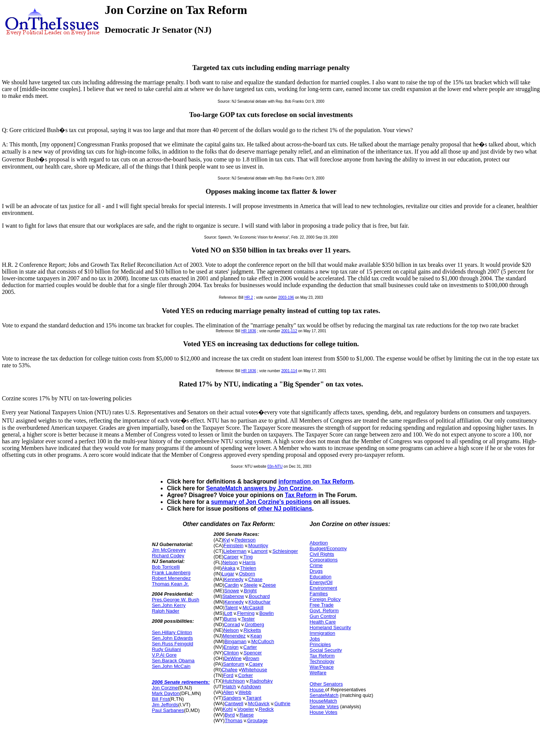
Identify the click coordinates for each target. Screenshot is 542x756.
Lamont (260, 551)
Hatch (230, 687)
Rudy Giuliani (166, 649)
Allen (228, 692)
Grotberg (254, 624)
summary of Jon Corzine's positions (261, 502)
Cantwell (234, 704)
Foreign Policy (325, 599)
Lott (228, 613)
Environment (324, 588)
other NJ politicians (285, 509)
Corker (246, 675)
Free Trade (322, 605)
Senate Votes (324, 707)
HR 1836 (249, 331)
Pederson (245, 540)
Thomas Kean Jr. (170, 584)
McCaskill (253, 608)
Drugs (316, 571)
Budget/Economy (328, 548)
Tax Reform (301, 495)
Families (319, 594)
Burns (230, 619)
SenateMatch (324, 695)
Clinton (231, 653)
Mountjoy (258, 545)
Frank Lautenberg (171, 573)
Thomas (234, 720)
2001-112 (289, 331)
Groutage (257, 720)
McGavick (259, 704)
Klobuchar (260, 602)
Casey (256, 664)
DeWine (233, 658)
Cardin (231, 585)
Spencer (253, 653)
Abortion (319, 543)
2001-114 (289, 371)
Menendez (234, 636)
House (317, 690)
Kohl (228, 709)
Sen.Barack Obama (173, 661)
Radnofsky (261, 681)
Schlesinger (285, 551)
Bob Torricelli (166, 567)
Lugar (228, 574)
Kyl (227, 540)
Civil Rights (322, 554)
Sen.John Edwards (172, 638)
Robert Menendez (171, 578)
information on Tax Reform (316, 481)
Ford (228, 675)
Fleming (246, 613)
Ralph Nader (165, 611)
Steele (250, 585)
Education (321, 577)
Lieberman (235, 551)
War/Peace (322, 667)
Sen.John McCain (171, 666)
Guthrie (282, 704)
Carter (250, 647)
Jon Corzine (165, 688)
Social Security (326, 650)
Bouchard (259, 596)
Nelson (230, 562)
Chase (256, 579)
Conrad (232, 624)
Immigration (323, 633)
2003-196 (286, 297)
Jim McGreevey (169, 550)
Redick (266, 709)
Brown (252, 658)
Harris (249, 562)
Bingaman (235, 641)
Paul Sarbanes (168, 710)
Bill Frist (160, 699)
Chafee (230, 670)
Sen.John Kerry (169, 605)
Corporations (324, 560)
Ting (248, 557)
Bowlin (266, 613)
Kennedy (234, 579)
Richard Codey (168, 556)
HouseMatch (324, 701)
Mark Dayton (166, 693)
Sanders (232, 698)
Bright (250, 591)
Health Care (323, 622)
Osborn (247, 574)
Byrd (230, 715)
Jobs (315, 639)
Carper (231, 557)
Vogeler (246, 709)
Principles (320, 644)
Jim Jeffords (165, 705)
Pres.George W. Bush (175, 600)
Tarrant (254, 698)
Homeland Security (330, 627)
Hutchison (234, 681)
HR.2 (249, 297)
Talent (231, 608)
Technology (322, 661)
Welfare (318, 673)
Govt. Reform (324, 611)
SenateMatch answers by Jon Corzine (258, 488)
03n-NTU (275, 466)
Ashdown (251, 687)
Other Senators (326, 684)
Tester (248, 619)
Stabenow (233, 596)
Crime (316, 565)
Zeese (269, 585)
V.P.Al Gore (164, 655)
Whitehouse (254, 670)
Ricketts (252, 630)
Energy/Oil (321, 582)
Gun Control (323, 616)
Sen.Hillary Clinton (172, 632)
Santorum (233, 664)
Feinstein (234, 545)
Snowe (231, 591)
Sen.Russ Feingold (172, 644)
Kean (256, 636)
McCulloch (263, 641)
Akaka (228, 568)
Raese (247, 715)
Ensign (231, 647)
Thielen (248, 568)
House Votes (324, 712)
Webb (245, 692)
